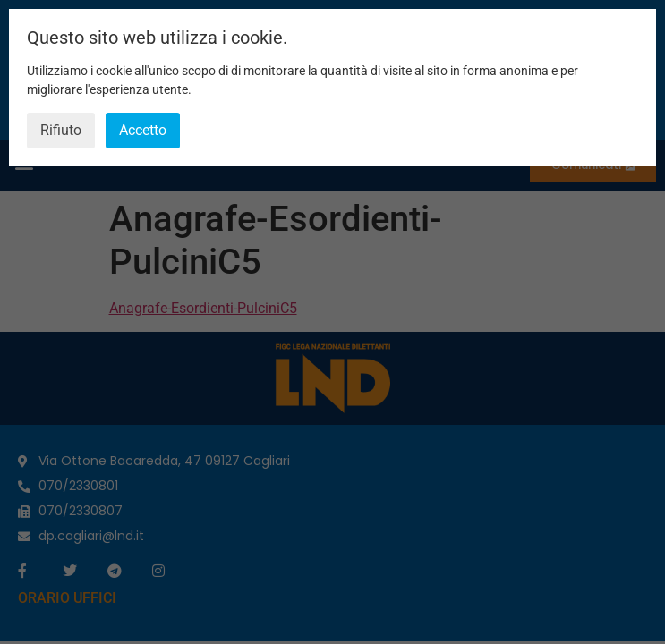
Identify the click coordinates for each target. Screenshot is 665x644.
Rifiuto (61, 130)
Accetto (143, 130)
